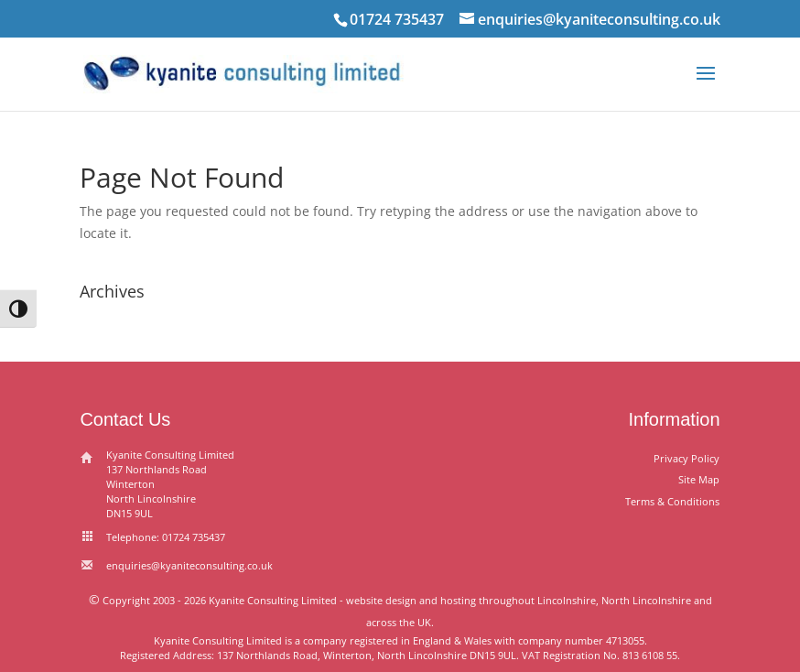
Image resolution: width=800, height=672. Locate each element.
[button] (706, 85)
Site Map (699, 479)
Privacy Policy (686, 458)
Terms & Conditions (672, 501)
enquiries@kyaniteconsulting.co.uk (189, 565)
